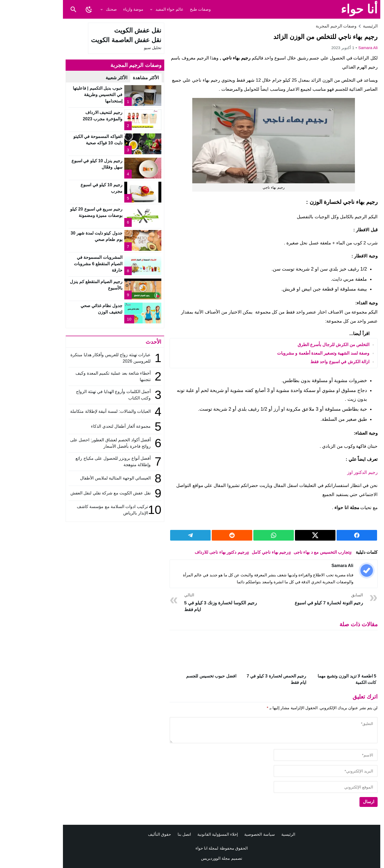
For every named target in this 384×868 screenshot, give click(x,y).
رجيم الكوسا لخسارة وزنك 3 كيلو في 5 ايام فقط (192, 602)
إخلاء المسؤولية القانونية (188, 834)
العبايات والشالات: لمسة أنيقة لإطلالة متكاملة (81, 411)
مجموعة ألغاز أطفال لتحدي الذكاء (91, 426)
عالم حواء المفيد (140, 9)
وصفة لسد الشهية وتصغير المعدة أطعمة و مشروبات (294, 353)
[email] (296, 771)
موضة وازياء (104, 9)
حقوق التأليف (130, 834)
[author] (296, 755)
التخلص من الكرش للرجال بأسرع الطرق (304, 345)
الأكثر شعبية (87, 78)
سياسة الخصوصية (230, 834)
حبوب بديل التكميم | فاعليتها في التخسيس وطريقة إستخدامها (68, 95)
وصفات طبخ (171, 9)
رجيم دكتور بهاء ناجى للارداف (191, 552)
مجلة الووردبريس (186, 858)
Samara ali (338, 48)
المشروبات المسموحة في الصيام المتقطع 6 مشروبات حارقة (69, 264)
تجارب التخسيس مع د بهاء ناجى (292, 552)
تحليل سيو (123, 48)
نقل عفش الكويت (108, 30)
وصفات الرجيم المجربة (307, 26)
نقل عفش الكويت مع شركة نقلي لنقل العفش (81, 493)
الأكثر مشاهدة (116, 78)
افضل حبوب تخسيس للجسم (181, 676)
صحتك (82, 9)
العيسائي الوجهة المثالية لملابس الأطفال (85, 478)
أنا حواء (330, 9)
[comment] (244, 730)
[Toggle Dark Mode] (59, 9)
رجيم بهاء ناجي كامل (240, 552)
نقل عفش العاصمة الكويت (97, 40)
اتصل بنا (155, 834)
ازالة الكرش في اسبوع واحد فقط (310, 362)
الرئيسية (259, 834)
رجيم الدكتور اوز (332, 472)
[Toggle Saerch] (44, 9)
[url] (296, 787)
